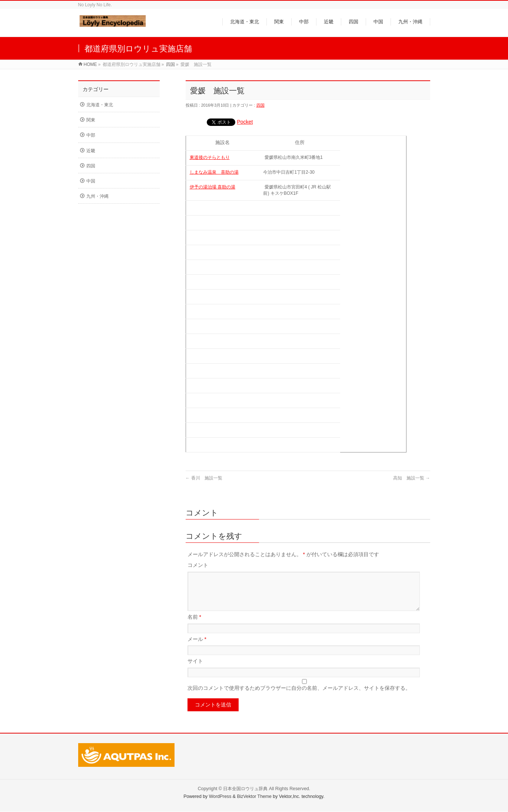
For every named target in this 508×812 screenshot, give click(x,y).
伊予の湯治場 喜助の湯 (213, 187)
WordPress (220, 797)
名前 (194, 626)
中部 (91, 135)
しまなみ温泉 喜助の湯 (214, 172)
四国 (170, 64)
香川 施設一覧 (204, 478)
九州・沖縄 (97, 196)
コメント (198, 565)
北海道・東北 (100, 105)
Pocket (245, 122)
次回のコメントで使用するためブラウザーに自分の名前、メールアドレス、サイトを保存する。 (299, 697)
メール (197, 648)
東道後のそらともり (210, 157)
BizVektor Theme (254, 797)
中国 (91, 181)
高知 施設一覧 (411, 478)
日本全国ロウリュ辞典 (245, 789)
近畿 (91, 151)
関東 (91, 120)
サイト (195, 670)
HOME (90, 64)
